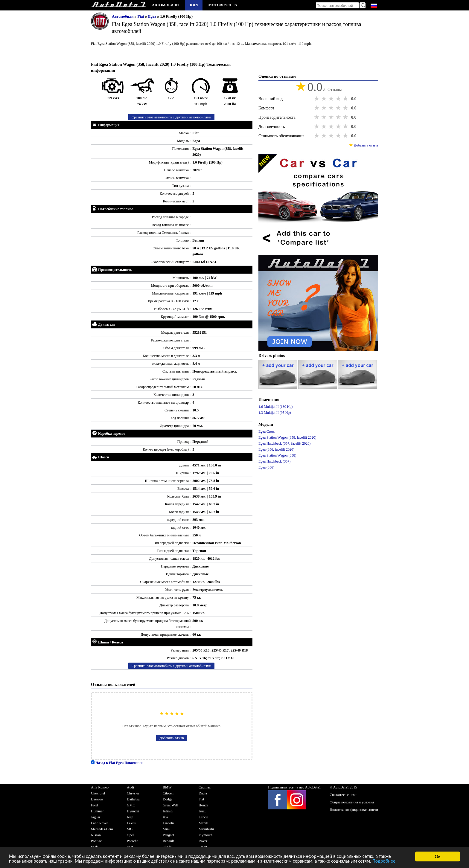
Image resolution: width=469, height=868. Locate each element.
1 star (317, 99)
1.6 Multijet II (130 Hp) (275, 407)
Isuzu (202, 811)
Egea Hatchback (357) (274, 461)
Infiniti (168, 811)
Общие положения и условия (352, 802)
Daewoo (97, 799)
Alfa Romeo (100, 787)
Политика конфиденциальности (354, 810)
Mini (166, 829)
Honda (203, 805)
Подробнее (21, 862)
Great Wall (170, 805)
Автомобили (165, 5)
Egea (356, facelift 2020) (276, 449)
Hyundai (133, 811)
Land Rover (99, 823)
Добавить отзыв (172, 738)
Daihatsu (133, 799)
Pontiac (96, 841)
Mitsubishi (206, 829)
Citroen (168, 793)
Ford (94, 805)
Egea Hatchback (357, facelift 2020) (284, 443)
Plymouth (206, 835)
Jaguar (96, 817)
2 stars (325, 99)
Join (194, 5)
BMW (167, 787)
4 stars (339, 99)
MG (130, 829)
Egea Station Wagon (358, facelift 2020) (287, 437)
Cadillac (205, 787)
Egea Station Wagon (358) (277, 455)
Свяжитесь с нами (344, 795)
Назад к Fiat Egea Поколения (117, 763)
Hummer (97, 811)
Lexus (131, 823)
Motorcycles (223, 5)
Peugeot (169, 835)
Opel (130, 835)
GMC (131, 805)
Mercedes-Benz (102, 829)
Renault (168, 841)
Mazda (204, 823)
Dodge (167, 799)
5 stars (346, 99)
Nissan (96, 835)
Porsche (133, 841)
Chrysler (133, 793)
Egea (153, 16)
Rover (203, 841)
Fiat (141, 16)
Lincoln (168, 823)
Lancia (204, 817)
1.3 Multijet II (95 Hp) (275, 413)
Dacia (203, 793)
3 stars (332, 99)
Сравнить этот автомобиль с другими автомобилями (171, 117)
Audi (130, 787)
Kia (165, 817)
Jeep (130, 817)
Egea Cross (267, 431)
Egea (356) (266, 467)
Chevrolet (98, 793)
